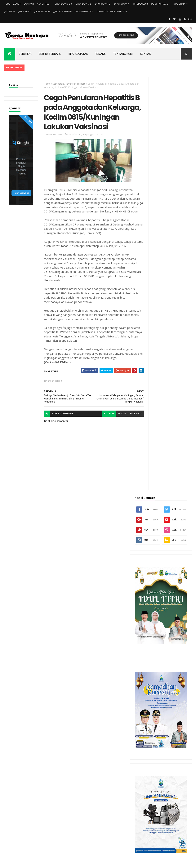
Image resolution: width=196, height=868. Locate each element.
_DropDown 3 (102, 4)
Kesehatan (56, 84)
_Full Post (24, 11)
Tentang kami (123, 54)
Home (7, 4)
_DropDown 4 (121, 4)
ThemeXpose (23, 863)
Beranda (25, 54)
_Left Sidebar (42, 11)
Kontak (145, 54)
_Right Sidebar (63, 11)
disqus (117, 430)
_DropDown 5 (140, 4)
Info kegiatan (78, 54)
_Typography (180, 4)
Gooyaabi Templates (59, 863)
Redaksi (101, 54)
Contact (29, 4)
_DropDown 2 (83, 4)
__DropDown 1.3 (62, 4)
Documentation (84, 11)
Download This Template (112, 11)
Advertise (43, 4)
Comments (181, 745)
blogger (104, 430)
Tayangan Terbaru (74, 84)
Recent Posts (157, 745)
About (17, 4)
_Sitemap (9, 11)
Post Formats (160, 4)
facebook (130, 430)
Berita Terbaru (50, 54)
